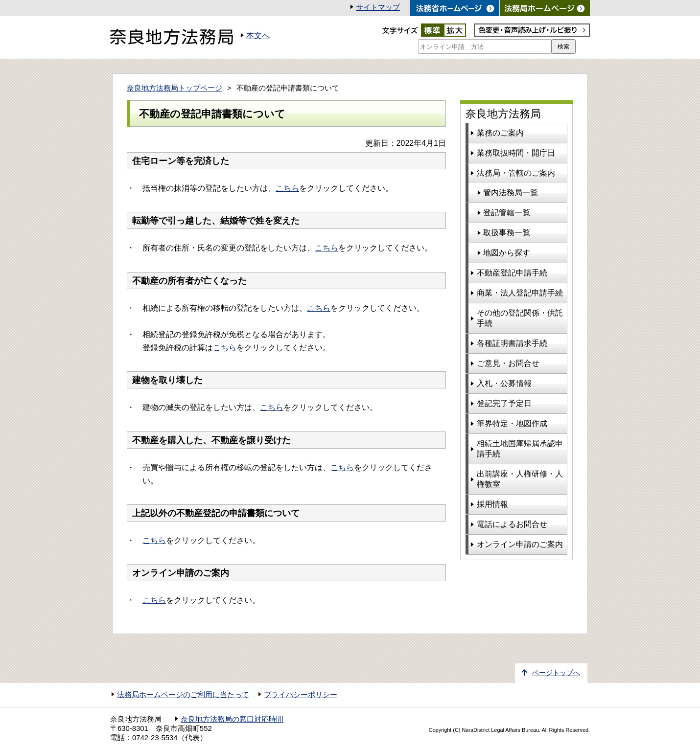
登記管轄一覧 (507, 213)
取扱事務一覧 (507, 233)
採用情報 (492, 504)
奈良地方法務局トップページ (175, 88)
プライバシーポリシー (301, 695)
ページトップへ (556, 673)
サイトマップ (378, 7)
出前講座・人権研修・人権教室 (520, 479)
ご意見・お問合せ (508, 363)
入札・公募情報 (504, 383)
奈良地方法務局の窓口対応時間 (232, 719)
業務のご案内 (500, 133)
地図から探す (507, 253)
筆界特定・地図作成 (512, 423)
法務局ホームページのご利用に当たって (183, 695)
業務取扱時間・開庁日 (516, 153)
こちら (287, 188)
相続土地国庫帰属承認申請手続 (520, 449)
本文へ (258, 35)
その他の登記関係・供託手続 (520, 318)
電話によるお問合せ (512, 524)
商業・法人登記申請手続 (520, 293)
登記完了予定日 (504, 403)
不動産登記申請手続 (512, 273)
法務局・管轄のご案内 (516, 173)
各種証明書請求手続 (512, 343)
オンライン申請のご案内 (520, 544)
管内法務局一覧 (511, 193)
